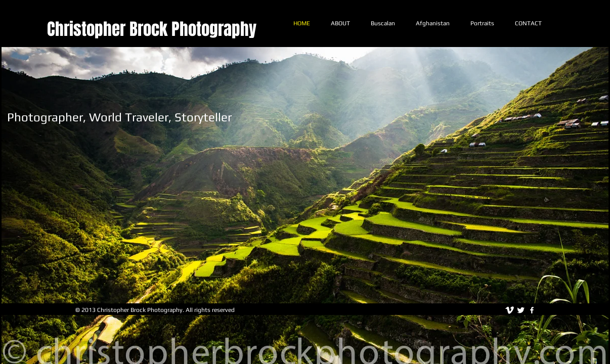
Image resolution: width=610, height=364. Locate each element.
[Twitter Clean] (521, 310)
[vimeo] (510, 310)
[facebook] (532, 310)
